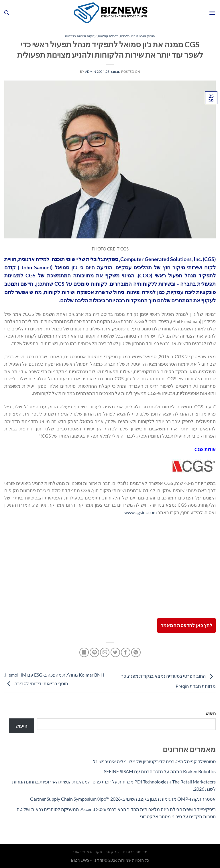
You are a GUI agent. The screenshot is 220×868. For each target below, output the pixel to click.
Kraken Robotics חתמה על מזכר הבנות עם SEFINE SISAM (160, 771)
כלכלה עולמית (108, 36)
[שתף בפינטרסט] (94, 652)
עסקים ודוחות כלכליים (81, 36)
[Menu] (212, 13)
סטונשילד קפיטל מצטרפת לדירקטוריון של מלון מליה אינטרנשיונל (154, 761)
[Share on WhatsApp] (136, 652)
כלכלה (125, 36)
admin (91, 71)
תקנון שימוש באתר (87, 852)
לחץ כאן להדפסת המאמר (186, 625)
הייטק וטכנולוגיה (143, 36)
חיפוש (211, 713)
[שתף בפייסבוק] (126, 652)
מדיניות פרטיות (135, 852)
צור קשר (113, 852)
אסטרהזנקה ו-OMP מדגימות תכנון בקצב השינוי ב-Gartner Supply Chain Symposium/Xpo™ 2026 (123, 799)
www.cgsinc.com (141, 512)
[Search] (7, 13)
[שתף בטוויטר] (115, 652)
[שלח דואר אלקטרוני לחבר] (105, 652)
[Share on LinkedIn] (84, 652)
